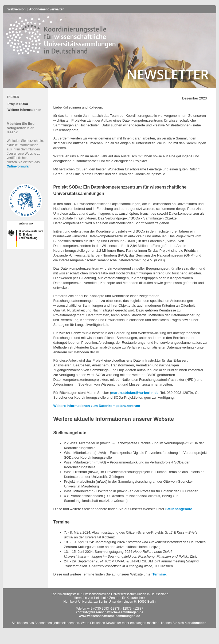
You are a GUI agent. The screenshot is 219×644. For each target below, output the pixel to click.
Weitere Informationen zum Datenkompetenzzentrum (97, 406)
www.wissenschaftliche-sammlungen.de (110, 616)
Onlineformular (18, 166)
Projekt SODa (18, 104)
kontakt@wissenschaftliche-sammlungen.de (109, 612)
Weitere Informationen (24, 110)
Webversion (17, 9)
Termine (159, 574)
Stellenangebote (179, 509)
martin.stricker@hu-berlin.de (135, 393)
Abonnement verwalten (47, 9)
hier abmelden (195, 623)
